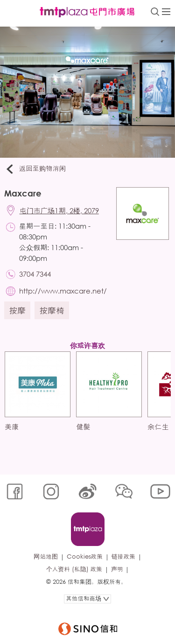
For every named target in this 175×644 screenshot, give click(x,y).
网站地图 (45, 556)
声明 (117, 569)
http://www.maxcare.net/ (63, 291)
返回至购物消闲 (35, 169)
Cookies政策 (85, 556)
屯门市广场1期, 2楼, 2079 (59, 210)
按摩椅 (52, 310)
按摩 (17, 310)
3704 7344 (35, 274)
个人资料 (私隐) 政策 (74, 569)
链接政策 (123, 556)
